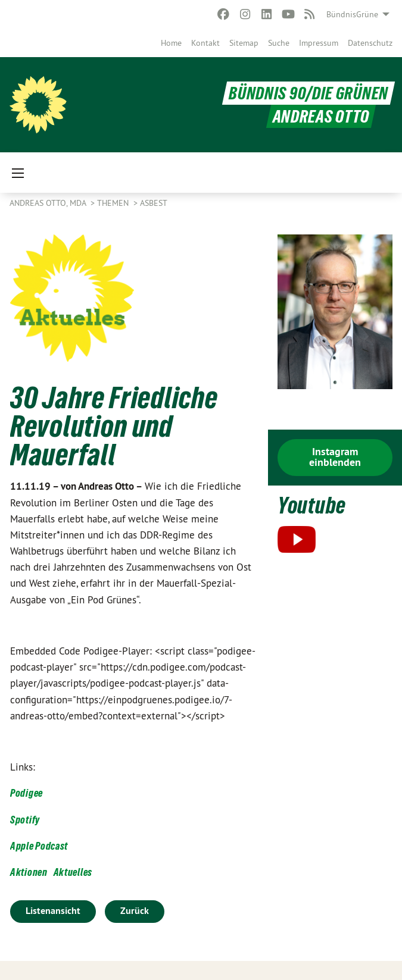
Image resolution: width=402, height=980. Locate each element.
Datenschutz (370, 43)
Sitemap (244, 43)
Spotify (25, 820)
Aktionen (29, 872)
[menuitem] (171, 43)
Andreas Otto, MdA (49, 203)
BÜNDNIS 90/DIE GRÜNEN (308, 93)
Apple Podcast (39, 846)
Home (171, 43)
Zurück (135, 911)
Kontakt (205, 43)
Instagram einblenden (335, 457)
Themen (114, 203)
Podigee (27, 793)
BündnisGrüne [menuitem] (352, 14)
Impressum (319, 43)
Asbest (154, 203)
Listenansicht (53, 911)
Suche (279, 43)
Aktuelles (73, 872)
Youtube (312, 505)
